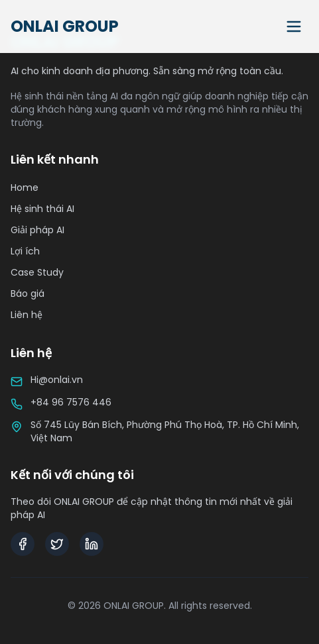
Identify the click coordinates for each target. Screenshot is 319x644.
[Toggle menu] (294, 27)
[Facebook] (23, 544)
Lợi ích (25, 251)
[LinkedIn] (92, 544)
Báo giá (28, 294)
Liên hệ (27, 315)
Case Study (37, 272)
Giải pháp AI (37, 230)
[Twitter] (57, 544)
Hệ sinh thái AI (42, 209)
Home (25, 188)
